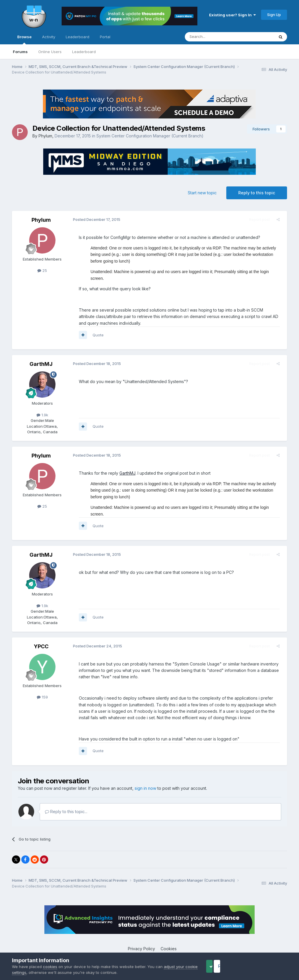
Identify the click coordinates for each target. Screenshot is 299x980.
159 (42, 684)
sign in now (145, 775)
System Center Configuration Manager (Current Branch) (150, 136)
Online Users (50, 52)
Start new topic (202, 193)
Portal (105, 37)
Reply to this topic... (66, 799)
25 (42, 270)
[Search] (215, 37)
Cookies (169, 936)
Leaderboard (84, 52)
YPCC (41, 633)
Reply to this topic (257, 193)
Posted (94, 219)
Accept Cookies (219, 966)
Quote (95, 328)
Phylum (45, 136)
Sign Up (274, 15)
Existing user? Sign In (232, 15)
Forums (20, 52)
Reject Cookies (266, 966)
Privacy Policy (141, 936)
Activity (49, 37)
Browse (24, 39)
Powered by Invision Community (149, 948)
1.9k (42, 408)
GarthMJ (41, 358)
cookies (50, 967)
